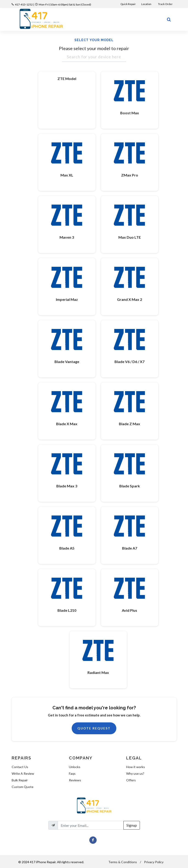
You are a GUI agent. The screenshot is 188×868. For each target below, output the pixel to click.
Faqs (72, 773)
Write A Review (23, 773)
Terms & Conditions (123, 862)
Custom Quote (23, 787)
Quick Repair (128, 4)
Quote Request (94, 728)
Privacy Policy (154, 862)
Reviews (75, 780)
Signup (132, 825)
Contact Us (20, 767)
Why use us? (135, 773)
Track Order (166, 4)
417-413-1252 (24, 4)
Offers (131, 780)
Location (147, 4)
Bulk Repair (20, 780)
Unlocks (75, 767)
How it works (136, 767)
